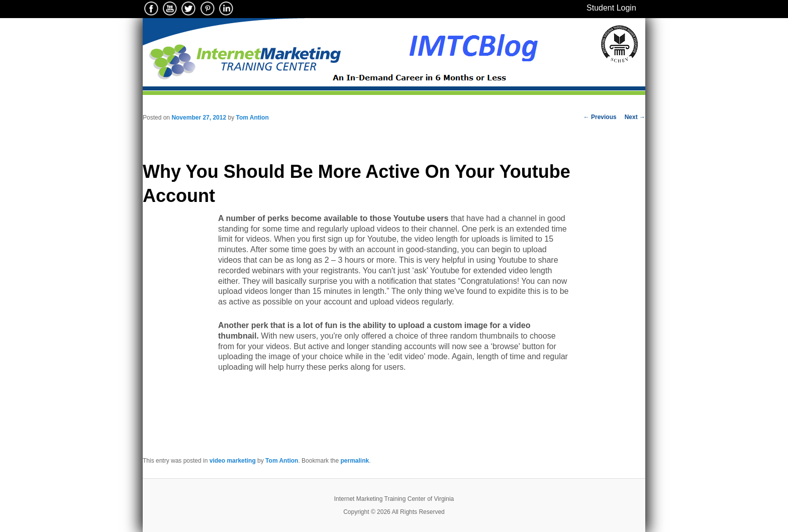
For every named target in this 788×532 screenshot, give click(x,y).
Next (635, 117)
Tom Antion (252, 118)
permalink (355, 461)
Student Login (611, 8)
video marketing (233, 461)
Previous (600, 117)
